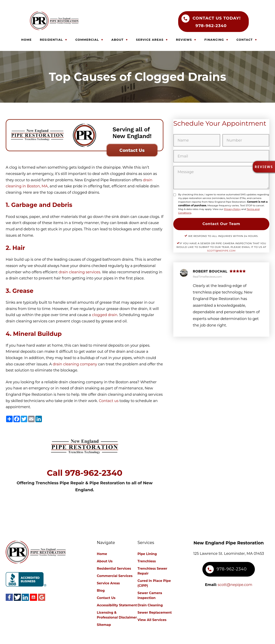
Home (102, 554)
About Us (105, 561)
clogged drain (105, 315)
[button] (264, 167)
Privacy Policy (232, 209)
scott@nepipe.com (221, 251)
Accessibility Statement (117, 605)
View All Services (152, 620)
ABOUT (118, 40)
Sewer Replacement (155, 613)
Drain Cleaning (150, 605)
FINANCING (214, 40)
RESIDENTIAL (51, 40)
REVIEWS (184, 40)
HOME (26, 40)
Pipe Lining (147, 554)
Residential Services (114, 569)
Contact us (109, 401)
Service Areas (108, 583)
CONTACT (244, 40)
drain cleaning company (75, 364)
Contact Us (106, 598)
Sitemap (104, 625)
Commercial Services (115, 576)
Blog (101, 591)
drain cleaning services (79, 272)
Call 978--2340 (85, 473)
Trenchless (147, 561)
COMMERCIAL (87, 40)
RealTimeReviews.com (207, 277)
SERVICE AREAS (150, 40)
